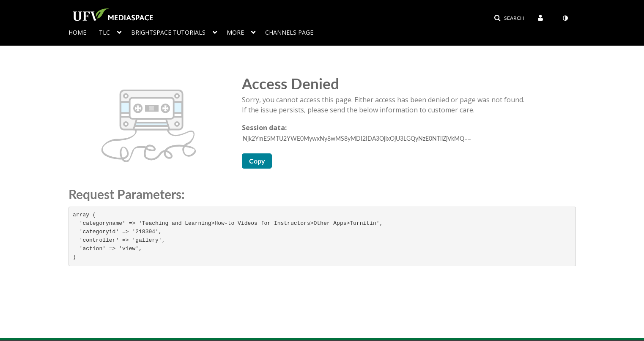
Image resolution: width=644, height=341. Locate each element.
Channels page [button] (289, 32)
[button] (509, 18)
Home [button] (77, 32)
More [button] (235, 32)
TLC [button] (104, 32)
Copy (257, 161)
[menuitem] (542, 18)
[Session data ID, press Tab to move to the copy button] (410, 139)
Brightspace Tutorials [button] (168, 32)
